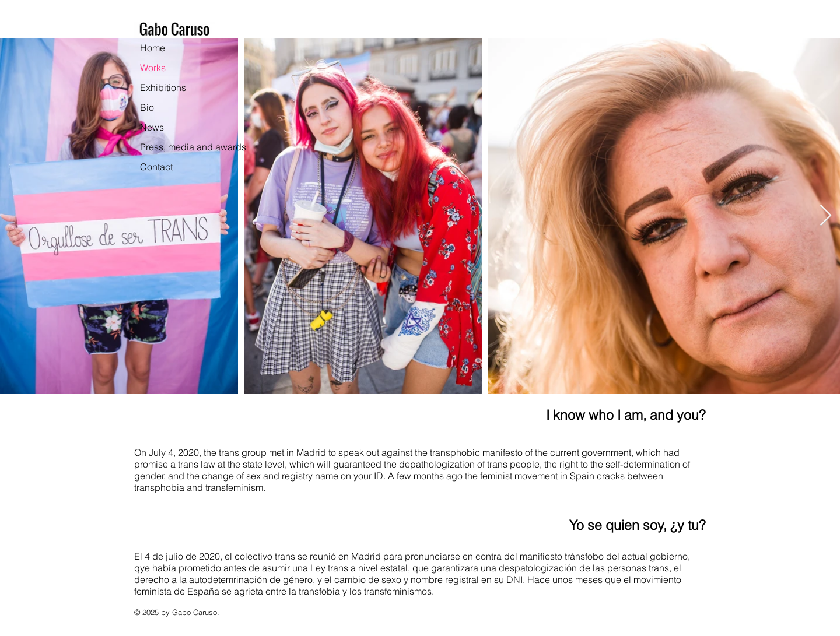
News (152, 127)
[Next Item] (826, 216)
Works (153, 68)
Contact (156, 167)
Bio (147, 107)
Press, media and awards (193, 147)
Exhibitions (163, 87)
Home (153, 48)
